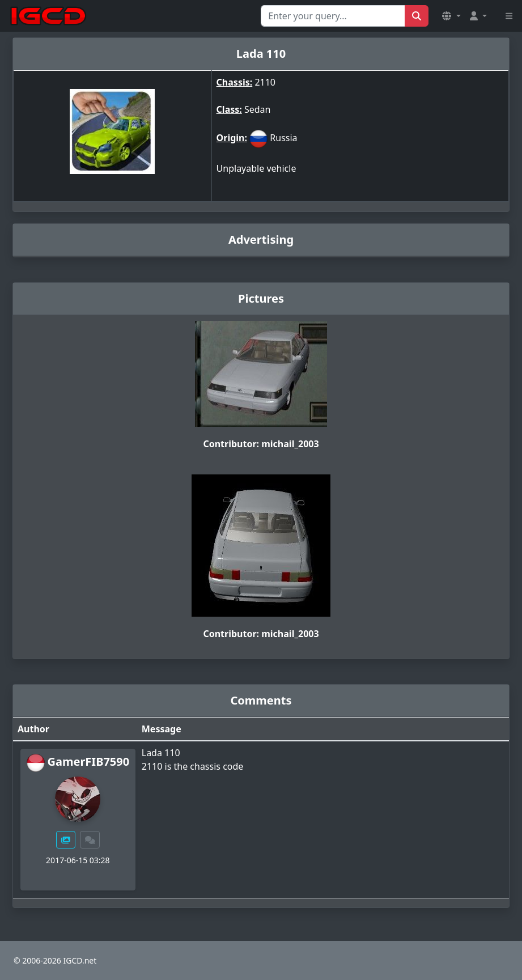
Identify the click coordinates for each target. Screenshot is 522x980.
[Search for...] (333, 16)
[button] (451, 16)
